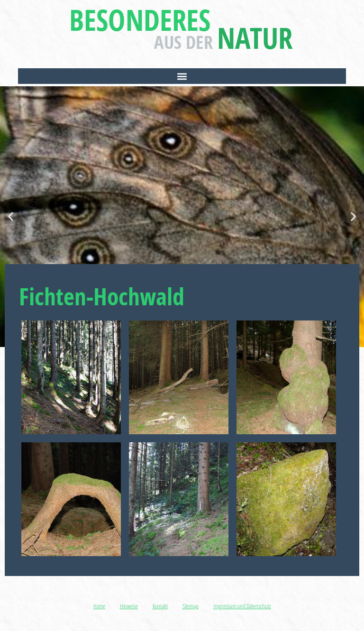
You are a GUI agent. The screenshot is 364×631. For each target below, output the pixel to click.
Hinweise (129, 606)
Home (99, 606)
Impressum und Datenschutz (242, 606)
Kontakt (160, 606)
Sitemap (191, 606)
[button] (182, 76)
